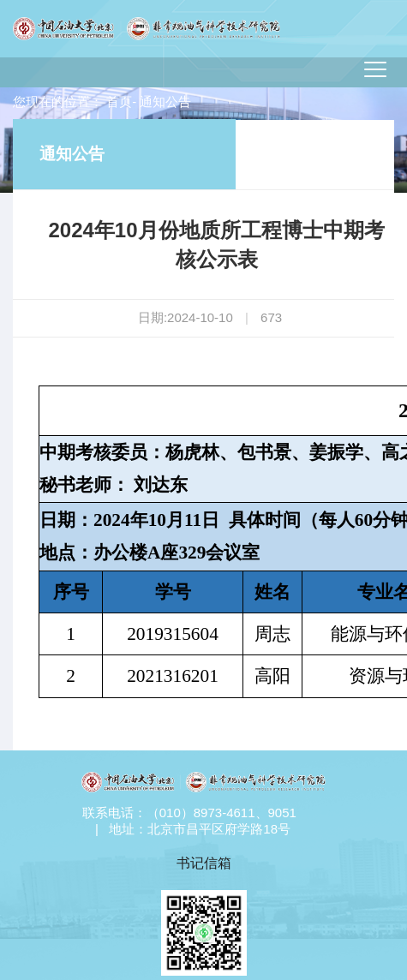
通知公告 (72, 154)
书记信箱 (204, 863)
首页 (119, 102)
